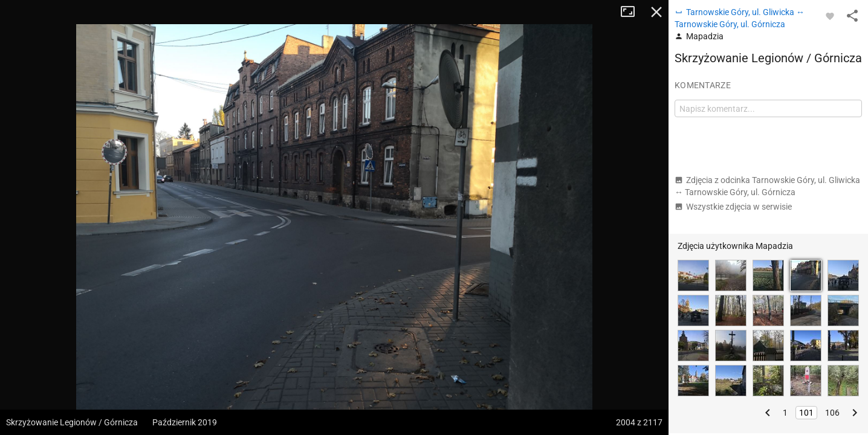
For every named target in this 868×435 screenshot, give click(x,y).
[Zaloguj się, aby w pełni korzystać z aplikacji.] (830, 16)
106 (832, 413)
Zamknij (656, 12)
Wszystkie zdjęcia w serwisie (733, 207)
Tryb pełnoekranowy (632, 12)
